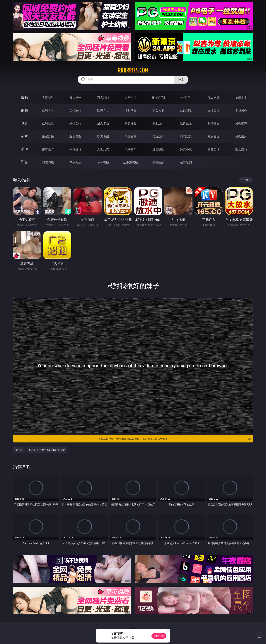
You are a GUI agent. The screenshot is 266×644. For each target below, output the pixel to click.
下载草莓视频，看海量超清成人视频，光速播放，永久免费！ (175, 439)
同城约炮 (48, 162)
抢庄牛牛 (241, 97)
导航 (24, 162)
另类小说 (186, 149)
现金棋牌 (214, 97)
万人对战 (103, 97)
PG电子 (48, 97)
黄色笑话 (214, 149)
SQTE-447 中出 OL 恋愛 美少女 (47, 450)
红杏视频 (158, 162)
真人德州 (75, 97)
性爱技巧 (241, 149)
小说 (24, 149)
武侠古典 (131, 149)
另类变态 (241, 123)
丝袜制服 (186, 110)
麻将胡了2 (158, 97)
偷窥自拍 (48, 136)
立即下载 (159, 636)
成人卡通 (103, 123)
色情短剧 (186, 162)
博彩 (24, 97)
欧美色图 (103, 136)
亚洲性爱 (48, 123)
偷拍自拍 (75, 123)
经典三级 (186, 123)
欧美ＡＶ (103, 110)
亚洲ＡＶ (48, 110)
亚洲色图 (75, 136)
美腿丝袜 (158, 136)
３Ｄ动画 (131, 110)
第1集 (19, 450)
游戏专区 (131, 97)
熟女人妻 (158, 110)
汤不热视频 (131, 162)
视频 (24, 110)
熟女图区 (214, 136)
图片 (24, 136)
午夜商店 (75, 162)
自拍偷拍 (75, 110)
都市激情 (48, 149)
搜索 (181, 80)
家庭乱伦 (75, 149)
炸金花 (186, 97)
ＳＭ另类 (241, 110)
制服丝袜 (158, 123)
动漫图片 (131, 136)
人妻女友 (103, 149)
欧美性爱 (131, 123)
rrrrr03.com (133, 70)
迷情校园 (158, 149)
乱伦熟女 (214, 123)
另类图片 (241, 136)
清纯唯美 (186, 136)
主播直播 (214, 110)
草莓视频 (103, 162)
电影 (24, 123)
